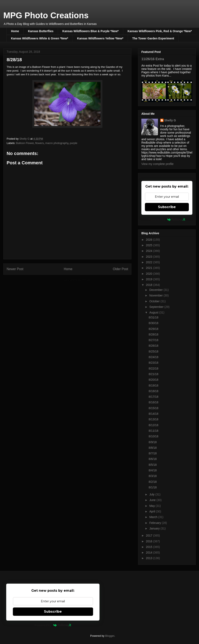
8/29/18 (153, 329)
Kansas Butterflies (41, 31)
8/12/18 (153, 425)
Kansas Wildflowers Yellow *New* (100, 38)
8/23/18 (153, 363)
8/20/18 (153, 380)
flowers (39, 143)
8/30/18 (153, 323)
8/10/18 (153, 436)
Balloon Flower (25, 143)
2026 (150, 240)
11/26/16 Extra (153, 59)
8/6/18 (153, 459)
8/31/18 (153, 317)
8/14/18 (153, 414)
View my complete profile (157, 164)
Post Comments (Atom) (76, 280)
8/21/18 (153, 374)
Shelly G (170, 120)
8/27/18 (153, 340)
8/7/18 (153, 453)
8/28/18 (153, 334)
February (155, 523)
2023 (150, 257)
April (153, 511)
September (157, 307)
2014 (150, 553)
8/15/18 (153, 408)
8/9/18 (153, 442)
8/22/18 (153, 368)
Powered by (167, 219)
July (152, 494)
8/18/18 (153, 391)
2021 (150, 268)
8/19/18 (153, 385)
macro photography (57, 143)
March (154, 517)
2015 (150, 547)
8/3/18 (153, 476)
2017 (150, 535)
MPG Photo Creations (46, 15)
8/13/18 (153, 419)
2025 (150, 245)
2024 (150, 251)
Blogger (110, 636)
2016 (150, 541)
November (156, 295)
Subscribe (167, 207)
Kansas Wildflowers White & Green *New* (40, 38)
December (156, 290)
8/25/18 (153, 351)
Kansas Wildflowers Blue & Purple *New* (90, 31)
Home (15, 31)
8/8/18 (153, 448)
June (153, 500)
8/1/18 (153, 487)
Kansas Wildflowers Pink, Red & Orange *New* (160, 31)
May (152, 506)
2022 (150, 262)
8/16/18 (153, 402)
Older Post (120, 269)
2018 (150, 285)
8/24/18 (153, 357)
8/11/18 (153, 431)
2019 (150, 279)
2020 (150, 274)
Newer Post (15, 269)
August (154, 312)
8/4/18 (153, 470)
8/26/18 (153, 346)
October (155, 301)
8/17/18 (153, 397)
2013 (150, 558)
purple (74, 143)
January (155, 528)
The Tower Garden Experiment (153, 38)
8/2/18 (153, 482)
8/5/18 (153, 465)
